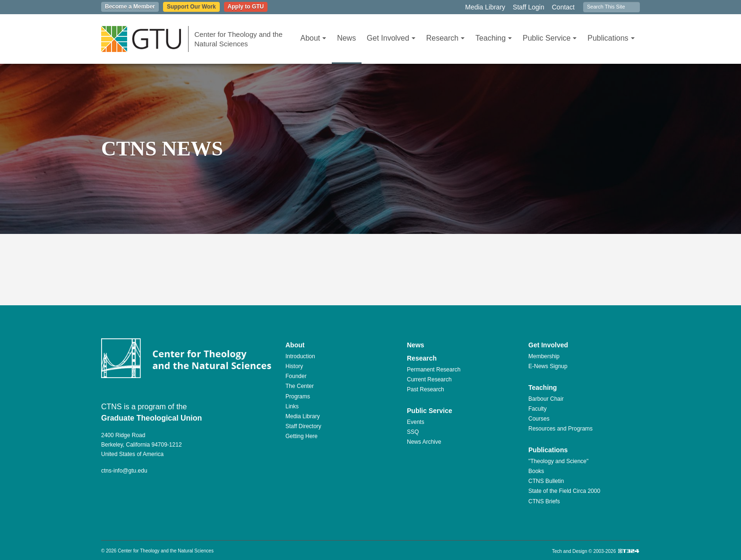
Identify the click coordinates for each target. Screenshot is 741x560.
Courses (539, 419)
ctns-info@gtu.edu (124, 471)
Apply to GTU (246, 7)
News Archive (424, 442)
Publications (611, 38)
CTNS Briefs (544, 501)
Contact (563, 7)
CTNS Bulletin (546, 481)
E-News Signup (548, 366)
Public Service (550, 38)
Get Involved (391, 38)
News (346, 38)
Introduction (300, 356)
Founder (296, 376)
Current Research (429, 379)
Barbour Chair (546, 399)
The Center (300, 386)
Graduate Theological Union (151, 418)
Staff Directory (303, 426)
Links (292, 406)
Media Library (485, 7)
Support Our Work (191, 7)
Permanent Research (434, 370)
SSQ (413, 432)
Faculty (538, 409)
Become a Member (130, 7)
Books (536, 471)
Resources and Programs (560, 429)
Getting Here (302, 436)
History (294, 366)
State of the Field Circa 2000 (564, 491)
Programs (298, 396)
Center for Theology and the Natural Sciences (238, 39)
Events (416, 422)
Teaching (494, 38)
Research (445, 38)
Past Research (426, 389)
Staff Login (529, 7)
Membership (544, 356)
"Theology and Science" (558, 461)
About (313, 38)
